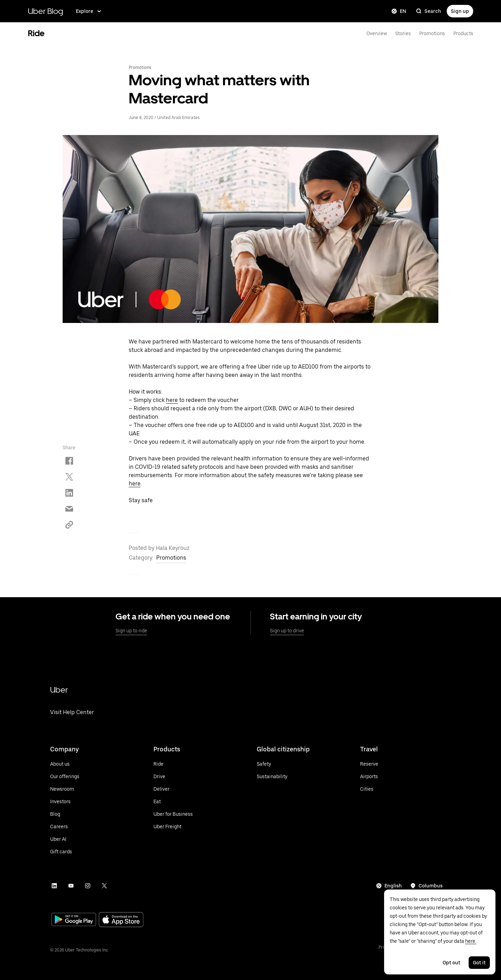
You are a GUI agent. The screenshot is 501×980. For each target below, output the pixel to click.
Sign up (460, 11)
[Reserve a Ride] (369, 764)
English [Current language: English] (389, 886)
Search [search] (429, 11)
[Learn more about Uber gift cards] (65, 852)
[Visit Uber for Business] (173, 814)
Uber (59, 690)
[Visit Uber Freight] (173, 827)
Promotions (432, 33)
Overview (377, 33)
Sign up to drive (287, 631)
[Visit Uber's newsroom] (65, 789)
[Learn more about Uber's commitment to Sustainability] (272, 776)
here (172, 400)
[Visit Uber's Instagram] (88, 886)
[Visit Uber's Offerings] (65, 776)
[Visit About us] (65, 764)
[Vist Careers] (65, 827)
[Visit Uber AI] (65, 839)
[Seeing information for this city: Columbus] (426, 886)
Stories (403, 33)
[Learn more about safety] (272, 764)
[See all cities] (369, 789)
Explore (89, 11)
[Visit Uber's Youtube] (71, 886)
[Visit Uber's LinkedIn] (54, 886)
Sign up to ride (131, 631)
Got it (479, 963)
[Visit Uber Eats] (173, 801)
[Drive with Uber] (173, 776)
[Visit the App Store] (121, 920)
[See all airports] (369, 776)
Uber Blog (46, 11)
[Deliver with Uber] (173, 789)
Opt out (451, 963)
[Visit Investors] (65, 801)
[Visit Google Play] (74, 920)
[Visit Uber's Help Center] (72, 721)
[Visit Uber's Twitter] (104, 886)
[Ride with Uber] (173, 764)
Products (463, 33)
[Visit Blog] (65, 814)
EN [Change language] (399, 11)
